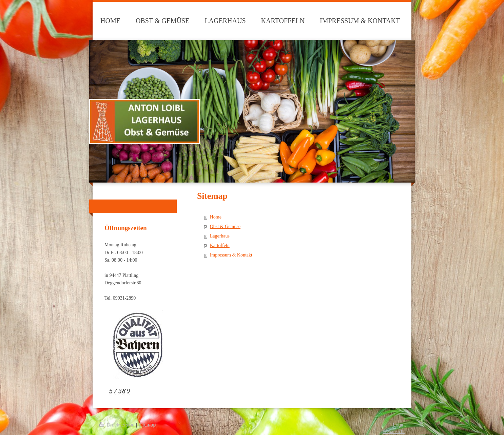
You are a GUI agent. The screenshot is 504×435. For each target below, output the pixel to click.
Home (216, 217)
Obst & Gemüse (225, 226)
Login (399, 425)
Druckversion (118, 425)
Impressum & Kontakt (231, 255)
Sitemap (147, 425)
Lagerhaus (220, 236)
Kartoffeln (220, 245)
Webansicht (394, 431)
